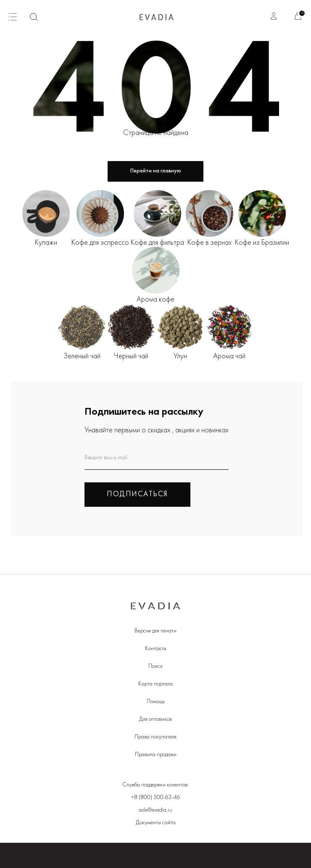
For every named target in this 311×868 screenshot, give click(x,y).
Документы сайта (156, 823)
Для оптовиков (155, 719)
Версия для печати (155, 631)
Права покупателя (155, 737)
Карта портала (155, 684)
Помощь (156, 702)
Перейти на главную (156, 171)
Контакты (156, 649)
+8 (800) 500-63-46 (156, 798)
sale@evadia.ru (155, 810)
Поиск (155, 666)
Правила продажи (156, 755)
